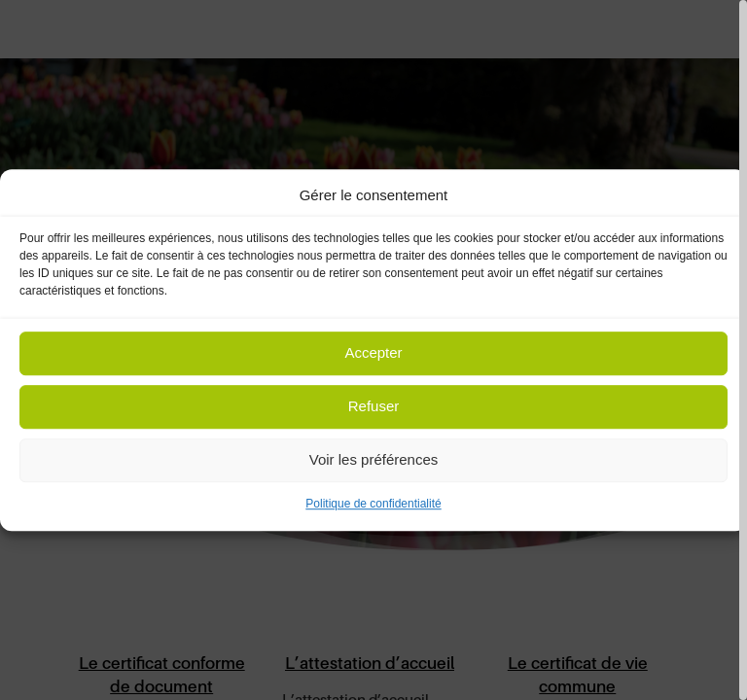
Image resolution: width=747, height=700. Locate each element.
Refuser (374, 407)
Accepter (373, 353)
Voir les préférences (374, 460)
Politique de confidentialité (373, 504)
